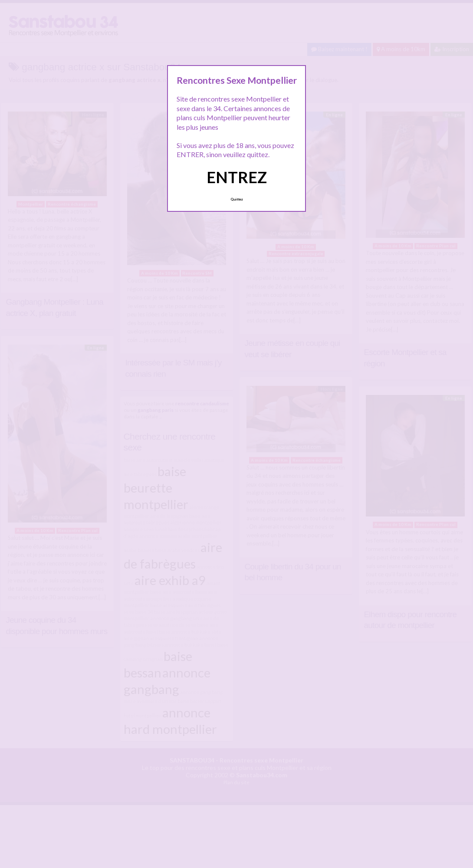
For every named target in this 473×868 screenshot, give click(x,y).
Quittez (237, 199)
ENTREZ (237, 177)
